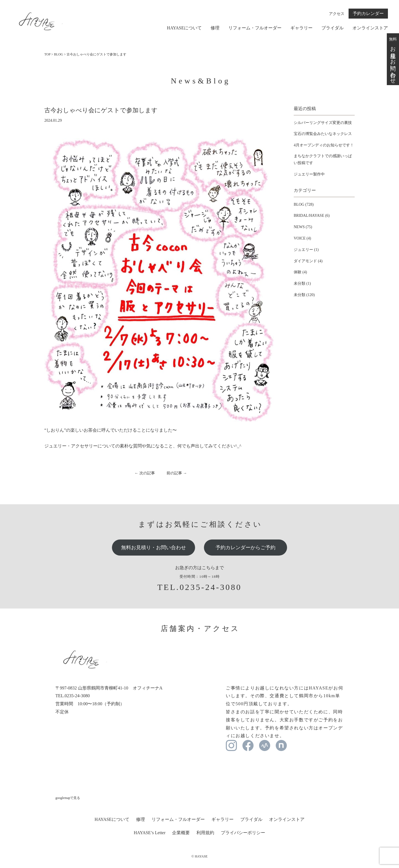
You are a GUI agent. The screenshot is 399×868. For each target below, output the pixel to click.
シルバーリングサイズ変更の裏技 (323, 123)
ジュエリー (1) (306, 250)
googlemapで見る (68, 798)
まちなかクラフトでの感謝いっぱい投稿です (323, 159)
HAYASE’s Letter (150, 833)
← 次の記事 (145, 473)
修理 (215, 28)
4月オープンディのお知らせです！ (324, 145)
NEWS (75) (303, 227)
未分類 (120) (304, 295)
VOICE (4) (302, 238)
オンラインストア (370, 28)
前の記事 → (177, 473)
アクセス (337, 14)
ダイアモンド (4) (308, 261)
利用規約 (205, 833)
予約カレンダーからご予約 (245, 548)
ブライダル (332, 28)
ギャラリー (301, 28)
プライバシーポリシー (243, 833)
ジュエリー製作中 (309, 174)
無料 (393, 59)
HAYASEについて (184, 28)
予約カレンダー (368, 13)
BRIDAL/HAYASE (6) (312, 216)
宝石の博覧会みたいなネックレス (323, 134)
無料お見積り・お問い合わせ (154, 548)
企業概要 (181, 833)
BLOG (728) (304, 204)
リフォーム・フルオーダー (255, 28)
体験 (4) (300, 272)
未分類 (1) (302, 283)
